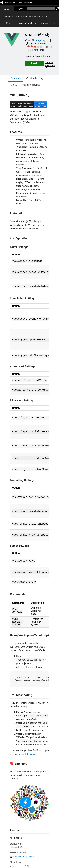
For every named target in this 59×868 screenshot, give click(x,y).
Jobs (19, 859)
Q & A (14, 85)
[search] (41, 9)
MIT (12, 838)
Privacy (26, 859)
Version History (35, 78)
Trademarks (49, 859)
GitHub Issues (28, 754)
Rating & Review (31, 85)
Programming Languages (30, 16)
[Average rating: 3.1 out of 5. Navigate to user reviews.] (38, 47)
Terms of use (37, 859)
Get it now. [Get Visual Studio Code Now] (50, 23)
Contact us (10, 859)
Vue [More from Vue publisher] (27, 40)
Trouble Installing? (50, 65)
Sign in (20, 8)
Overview (16, 78)
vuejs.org (41, 40)
